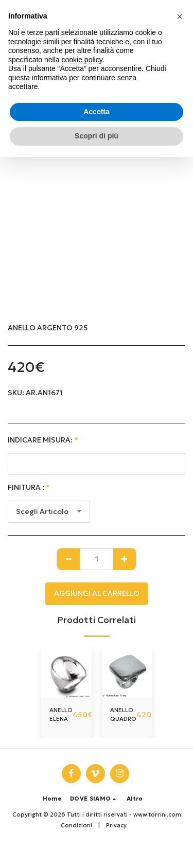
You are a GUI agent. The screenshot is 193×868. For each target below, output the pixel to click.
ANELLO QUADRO (123, 714)
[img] (66, 672)
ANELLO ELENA (61, 714)
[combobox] (49, 512)
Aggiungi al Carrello (97, 593)
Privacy (116, 825)
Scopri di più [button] (97, 136)
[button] (94, 799)
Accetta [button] (97, 112)
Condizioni (76, 825)
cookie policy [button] (82, 60)
